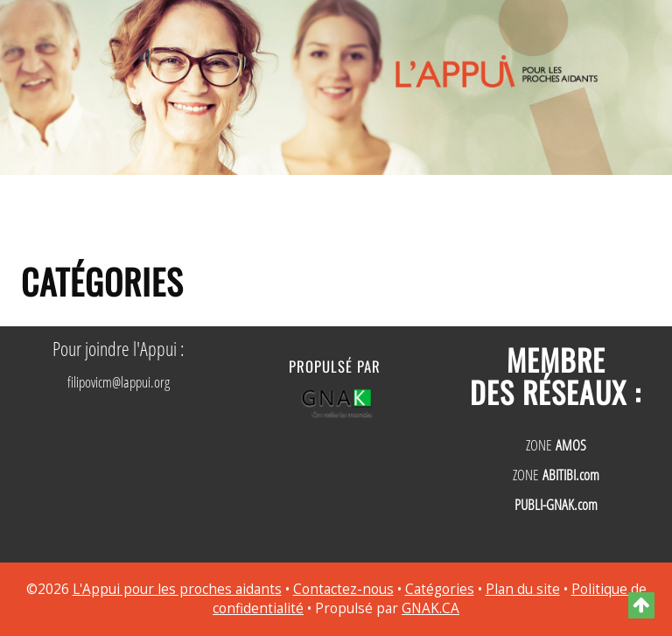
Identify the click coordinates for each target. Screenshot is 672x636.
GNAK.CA (430, 608)
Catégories (440, 589)
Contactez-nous (343, 589)
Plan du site (523, 589)
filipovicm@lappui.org (119, 382)
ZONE (556, 445)
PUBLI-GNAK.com (556, 504)
